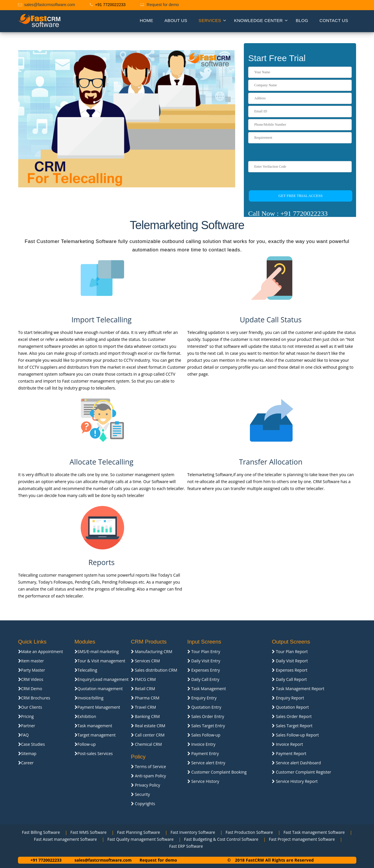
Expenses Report (290, 670)
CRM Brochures (34, 698)
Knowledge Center (258, 20)
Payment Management (97, 707)
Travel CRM (144, 707)
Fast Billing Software (41, 832)
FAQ (24, 735)
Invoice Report (288, 744)
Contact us (334, 20)
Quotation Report (290, 707)
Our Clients (30, 707)
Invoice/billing (89, 698)
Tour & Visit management (100, 661)
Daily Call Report (289, 679)
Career (26, 763)
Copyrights (143, 804)
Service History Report (295, 781)
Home (146, 20)
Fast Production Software (248, 832)
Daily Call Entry (203, 679)
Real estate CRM (148, 726)
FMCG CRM (143, 679)
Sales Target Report (292, 726)
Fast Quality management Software (139, 839)
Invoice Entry (201, 744)
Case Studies (32, 744)
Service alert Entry (206, 763)
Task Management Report (298, 689)
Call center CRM (148, 735)
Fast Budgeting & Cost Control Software (220, 839)
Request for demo (163, 5)
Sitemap (27, 753)
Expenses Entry (204, 670)
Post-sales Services (94, 753)
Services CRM (145, 661)
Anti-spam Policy (149, 776)
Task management (93, 726)
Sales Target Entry (206, 726)
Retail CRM (143, 689)
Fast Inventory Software (192, 832)
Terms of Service (149, 766)
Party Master (32, 670)
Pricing (26, 716)
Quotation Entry (204, 707)
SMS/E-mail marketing (97, 652)
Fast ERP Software (185, 846)
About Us (176, 20)
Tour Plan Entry (204, 652)
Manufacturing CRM (152, 652)
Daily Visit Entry (204, 661)
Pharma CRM (145, 698)
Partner (27, 726)
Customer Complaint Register (302, 772)
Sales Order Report (292, 716)
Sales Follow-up (204, 735)
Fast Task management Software (313, 832)
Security (141, 794)
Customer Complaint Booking (217, 772)
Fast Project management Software (301, 839)
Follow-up (85, 744)
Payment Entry (203, 753)
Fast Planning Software (137, 832)
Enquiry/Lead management (102, 679)
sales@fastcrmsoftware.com (50, 5)
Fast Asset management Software (64, 839)
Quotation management (99, 689)
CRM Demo (30, 689)
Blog (302, 20)
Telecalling (86, 670)
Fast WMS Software (87, 832)
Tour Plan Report (290, 652)
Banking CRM (145, 716)
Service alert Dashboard (296, 763)
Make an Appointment (41, 652)
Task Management (207, 689)
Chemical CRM (147, 744)
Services (210, 20)
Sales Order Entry (206, 716)
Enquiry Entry (202, 698)
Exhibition (85, 716)
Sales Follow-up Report (295, 735)
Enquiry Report (288, 698)
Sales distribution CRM (154, 670)
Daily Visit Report (290, 661)
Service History (203, 781)
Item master (31, 661)
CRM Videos (31, 679)
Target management (95, 735)
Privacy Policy (146, 785)
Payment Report (289, 753)
